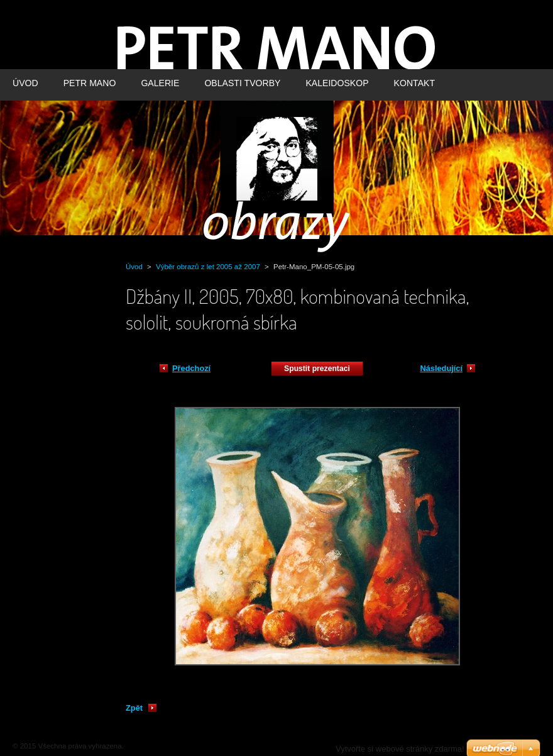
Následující (441, 368)
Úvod (134, 267)
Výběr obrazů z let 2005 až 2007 (208, 267)
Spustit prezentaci (317, 369)
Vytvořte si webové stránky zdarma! (400, 749)
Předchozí (191, 368)
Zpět (134, 708)
